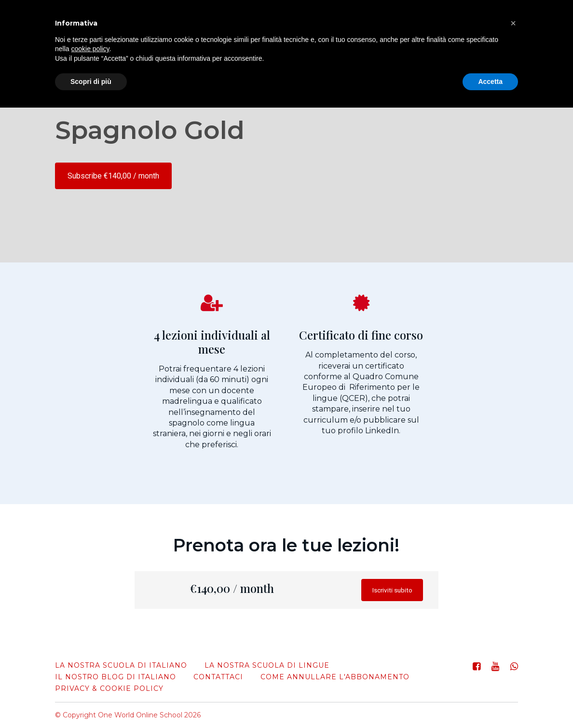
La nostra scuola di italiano (121, 665)
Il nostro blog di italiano (116, 677)
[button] (513, 23)
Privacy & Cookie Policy (109, 688)
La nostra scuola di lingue (267, 665)
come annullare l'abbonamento (335, 677)
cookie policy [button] (90, 49)
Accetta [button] (490, 82)
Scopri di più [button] (91, 82)
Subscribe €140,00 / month (113, 176)
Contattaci (218, 677)
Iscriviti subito (386, 592)
